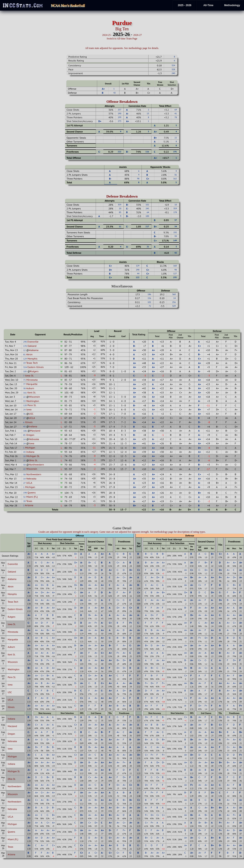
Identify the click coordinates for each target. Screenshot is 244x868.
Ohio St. (33, 460)
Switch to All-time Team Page (122, 39)
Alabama (34, 350)
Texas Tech (32, 363)
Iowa (29, 409)
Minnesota (32, 380)
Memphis (32, 359)
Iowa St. (29, 375)
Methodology (232, 5)
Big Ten (122, 29)
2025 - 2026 (185, 5)
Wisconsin (34, 397)
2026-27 (137, 35)
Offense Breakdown (122, 102)
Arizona (29, 505)
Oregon (30, 435)
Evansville (33, 342)
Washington (33, 401)
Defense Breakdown (122, 196)
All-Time (208, 5)
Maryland (35, 431)
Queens (31, 493)
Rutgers (34, 371)
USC (31, 414)
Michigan (30, 448)
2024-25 (107, 35)
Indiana (33, 426)
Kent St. (32, 392)
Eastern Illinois (35, 367)
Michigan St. (33, 456)
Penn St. (32, 405)
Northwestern (36, 465)
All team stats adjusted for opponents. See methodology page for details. (122, 48)
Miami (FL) (32, 497)
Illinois (29, 422)
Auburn (30, 388)
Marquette (32, 384)
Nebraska (34, 439)
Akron (29, 354)
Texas (29, 501)
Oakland (32, 346)
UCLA (32, 418)
